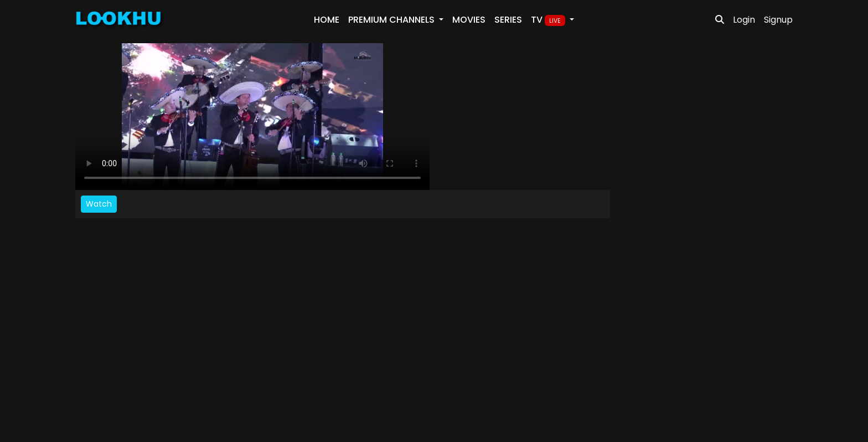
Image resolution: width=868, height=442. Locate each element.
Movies (469, 20)
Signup (778, 20)
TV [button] (549, 20)
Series (508, 20)
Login (744, 20)
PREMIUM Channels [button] (392, 20)
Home (327, 20)
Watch (99, 204)
